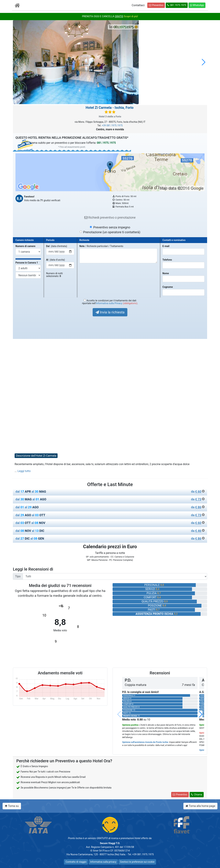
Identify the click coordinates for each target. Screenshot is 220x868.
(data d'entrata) (57, 246)
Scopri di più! (131, 16)
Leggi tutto (24, 471)
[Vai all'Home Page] (17, 6)
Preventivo (156, 5)
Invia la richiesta (110, 312)
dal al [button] (110, 492)
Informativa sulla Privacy (109, 303)
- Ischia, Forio (109, 108)
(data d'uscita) (55, 260)
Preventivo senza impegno (112, 227)
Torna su (12, 806)
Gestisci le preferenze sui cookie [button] (137, 862)
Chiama (197, 795)
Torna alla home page (200, 806)
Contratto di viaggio (76, 862)
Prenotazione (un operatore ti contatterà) (112, 232)
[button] (203, 62)
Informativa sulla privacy (103, 862)
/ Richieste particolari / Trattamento (101, 246)
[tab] (110, 492)
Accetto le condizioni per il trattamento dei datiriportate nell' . (110, 302)
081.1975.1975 (177, 5)
